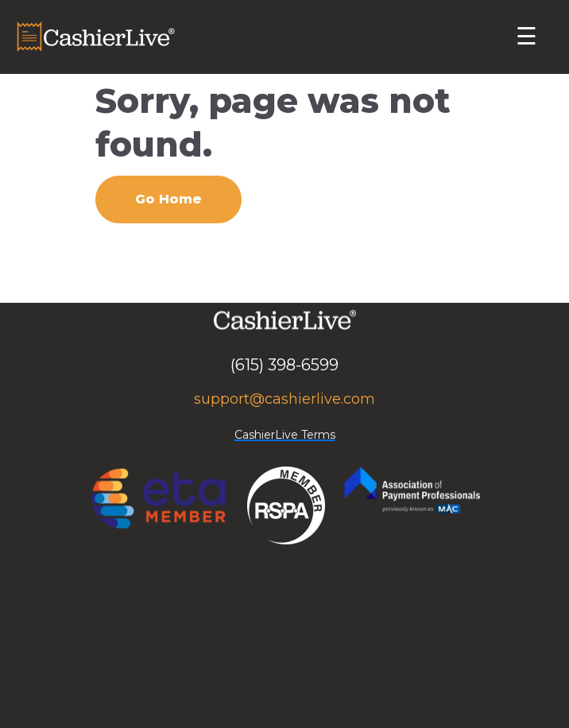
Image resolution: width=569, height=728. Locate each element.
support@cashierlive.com (284, 399)
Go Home (168, 199)
